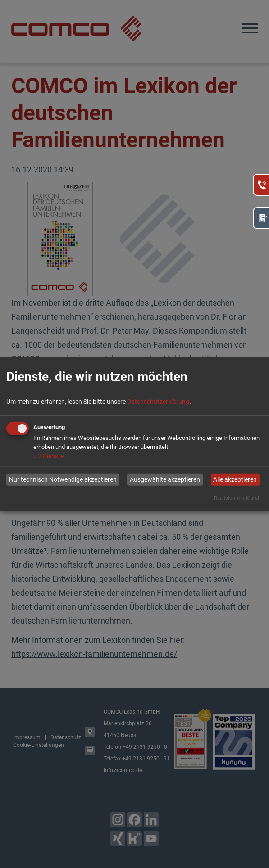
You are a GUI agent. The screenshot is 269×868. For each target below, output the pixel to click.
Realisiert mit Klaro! (237, 498)
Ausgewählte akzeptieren (165, 479)
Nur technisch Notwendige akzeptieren (63, 479)
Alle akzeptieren (235, 479)
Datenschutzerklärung (158, 401)
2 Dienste (48, 456)
